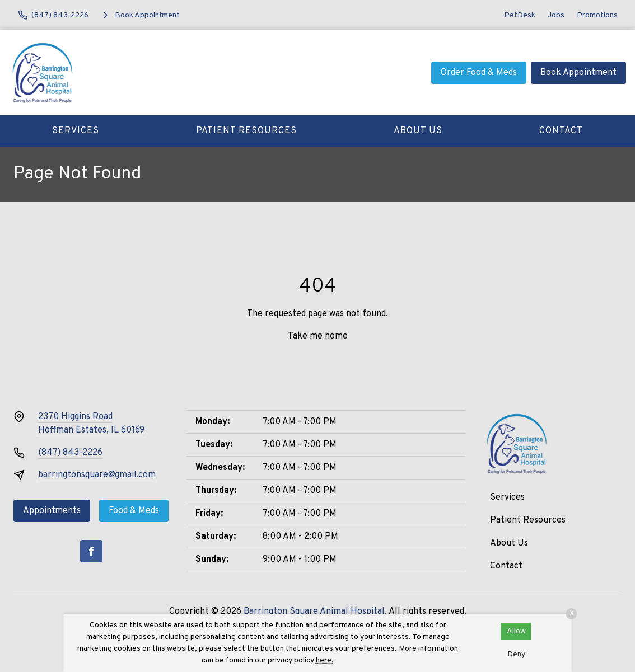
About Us (418, 131)
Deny (516, 654)
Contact (561, 131)
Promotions (597, 15)
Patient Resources (246, 131)
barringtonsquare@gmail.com (97, 475)
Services (76, 131)
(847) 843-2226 (70, 453)
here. (325, 661)
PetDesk (520, 15)
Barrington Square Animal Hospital (314, 612)
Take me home (318, 336)
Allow (516, 631)
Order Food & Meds (479, 73)
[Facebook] (91, 551)
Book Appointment (578, 73)
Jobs (556, 15)
